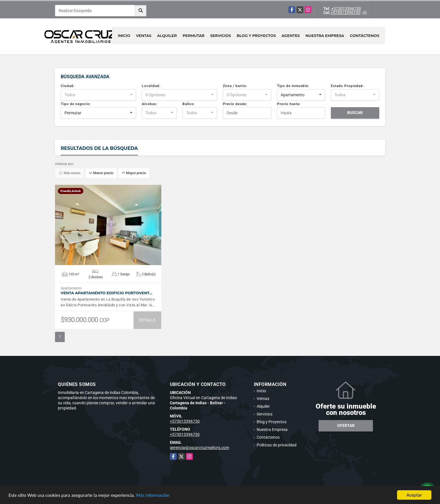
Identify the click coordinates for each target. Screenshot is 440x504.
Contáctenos (365, 36)
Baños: (189, 104)
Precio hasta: (289, 104)
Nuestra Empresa (325, 36)
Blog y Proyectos (256, 36)
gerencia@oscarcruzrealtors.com (200, 448)
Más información (153, 495)
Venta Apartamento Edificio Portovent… (107, 293)
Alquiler (167, 36)
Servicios (221, 36)
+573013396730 (346, 9)
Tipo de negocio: (76, 104)
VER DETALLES (108, 225)
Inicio (124, 36)
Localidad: (151, 86)
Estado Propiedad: (347, 86)
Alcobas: (150, 104)
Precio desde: (235, 104)
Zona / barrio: (235, 86)
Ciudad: (68, 86)
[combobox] (98, 95)
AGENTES (291, 36)
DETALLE (147, 320)
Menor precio (101, 173)
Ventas (144, 36)
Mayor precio (134, 173)
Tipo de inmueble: (293, 86)
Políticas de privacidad (277, 445)
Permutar (194, 36)
